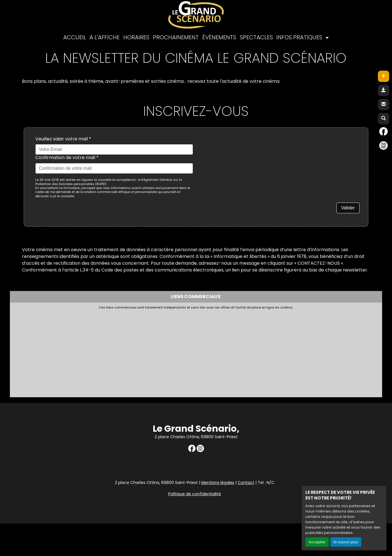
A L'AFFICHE (105, 37)
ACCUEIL (75, 37)
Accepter (317, 542)
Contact (246, 483)
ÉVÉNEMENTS (219, 37)
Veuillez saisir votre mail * (63, 139)
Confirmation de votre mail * (67, 158)
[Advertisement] (150, 352)
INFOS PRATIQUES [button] (300, 37)
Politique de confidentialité (195, 494)
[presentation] (242, 147)
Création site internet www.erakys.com (351, 518)
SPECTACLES (256, 37)
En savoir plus (346, 542)
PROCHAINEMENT (176, 37)
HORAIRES (136, 37)
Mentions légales (218, 483)
